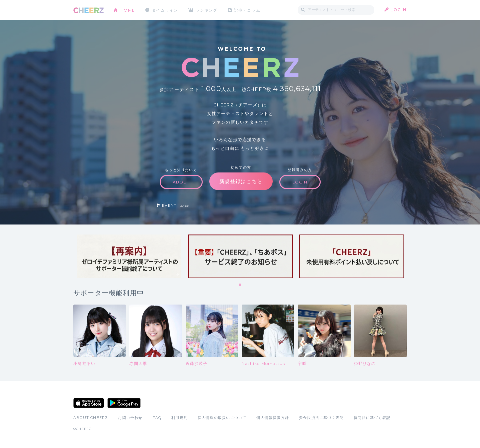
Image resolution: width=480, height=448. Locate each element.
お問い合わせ (130, 418)
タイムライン (165, 10)
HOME (128, 10)
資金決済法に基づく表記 (321, 418)
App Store (89, 403)
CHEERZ (88, 10)
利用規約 (179, 418)
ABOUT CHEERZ (91, 418)
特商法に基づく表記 (372, 418)
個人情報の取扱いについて (222, 418)
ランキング (207, 10)
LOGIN (398, 10)
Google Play (124, 403)
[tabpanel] (129, 256)
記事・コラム (247, 10)
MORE (184, 206)
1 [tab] (240, 285)
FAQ (157, 418)
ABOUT (181, 182)
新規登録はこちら (241, 181)
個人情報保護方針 (273, 418)
